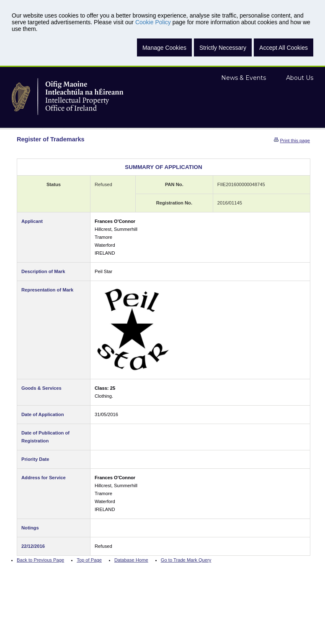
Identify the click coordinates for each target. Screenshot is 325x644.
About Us (300, 78)
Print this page (295, 141)
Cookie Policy (153, 22)
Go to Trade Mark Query (186, 560)
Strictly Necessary (223, 48)
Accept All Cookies (284, 48)
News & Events (244, 78)
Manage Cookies (164, 48)
